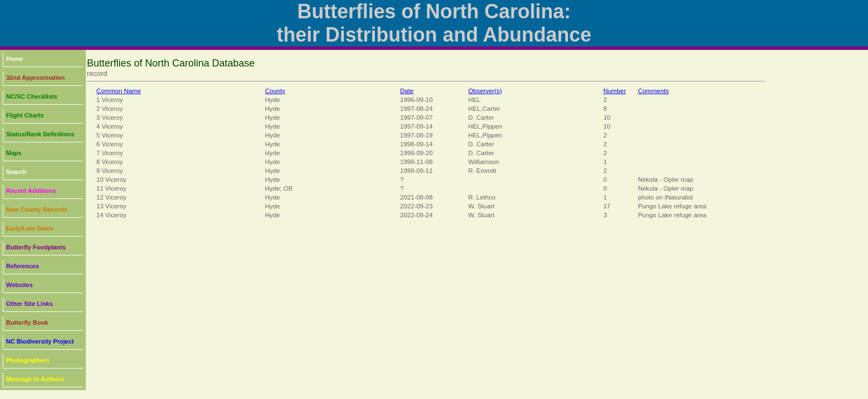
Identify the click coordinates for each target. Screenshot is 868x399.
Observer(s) (485, 91)
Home (15, 59)
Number (615, 91)
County (275, 91)
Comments (653, 91)
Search (16, 172)
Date (407, 91)
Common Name (119, 91)
